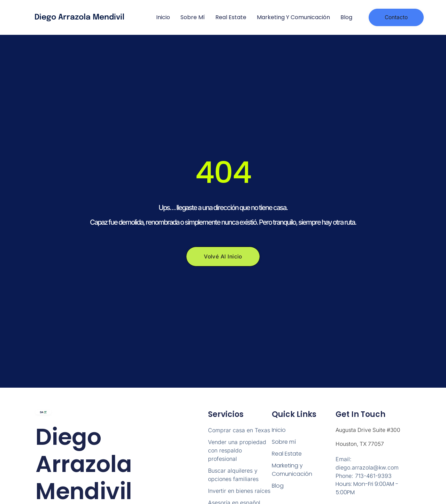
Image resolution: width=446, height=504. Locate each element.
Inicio (163, 17)
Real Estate (231, 17)
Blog (346, 17)
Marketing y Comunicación (293, 17)
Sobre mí (193, 17)
